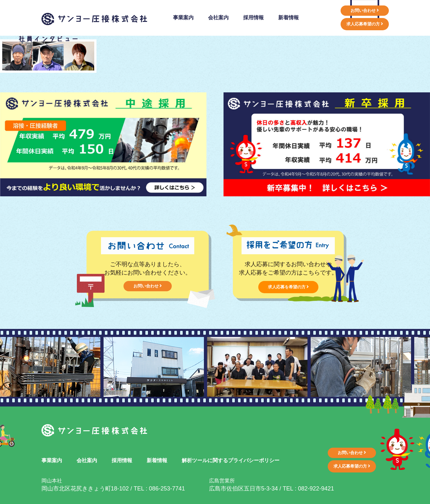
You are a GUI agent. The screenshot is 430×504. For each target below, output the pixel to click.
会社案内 (87, 460)
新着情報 (157, 460)
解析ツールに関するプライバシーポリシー (231, 460)
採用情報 (122, 460)
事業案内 (52, 460)
